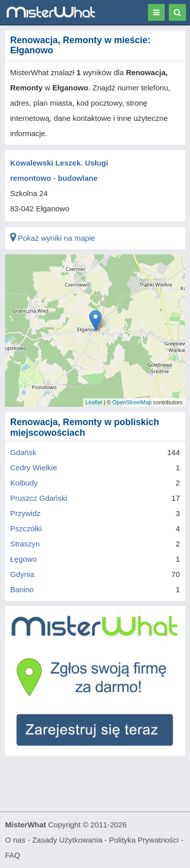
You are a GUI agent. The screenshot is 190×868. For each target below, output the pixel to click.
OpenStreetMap (132, 402)
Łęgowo (24, 559)
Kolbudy (24, 483)
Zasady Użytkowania (67, 840)
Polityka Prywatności (144, 840)
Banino (22, 589)
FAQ (13, 855)
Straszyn (25, 544)
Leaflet (94, 402)
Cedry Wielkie (34, 468)
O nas (15, 840)
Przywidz (25, 513)
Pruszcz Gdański (39, 498)
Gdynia (22, 574)
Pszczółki (26, 528)
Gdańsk (23, 452)
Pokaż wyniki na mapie (53, 238)
